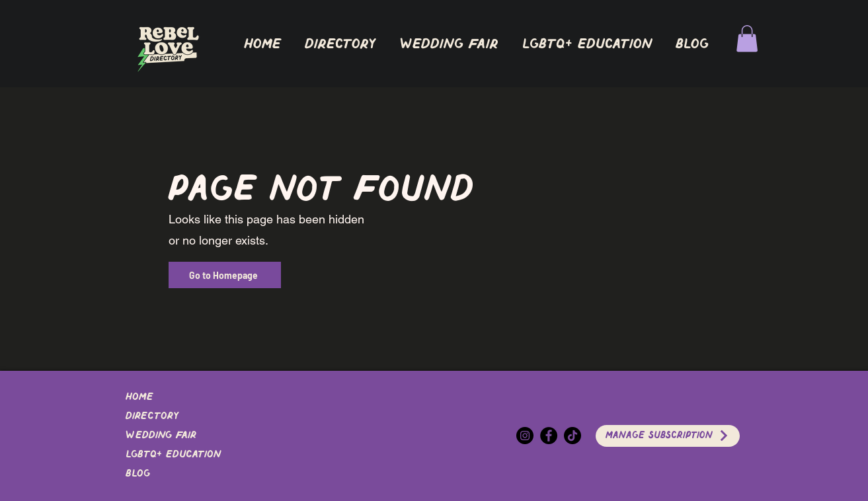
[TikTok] (572, 436)
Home (139, 397)
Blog (138, 474)
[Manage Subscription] (668, 436)
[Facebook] (549, 436)
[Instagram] (525, 436)
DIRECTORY (152, 416)
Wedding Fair (161, 436)
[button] (340, 45)
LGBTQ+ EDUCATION (173, 455)
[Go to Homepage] (225, 275)
